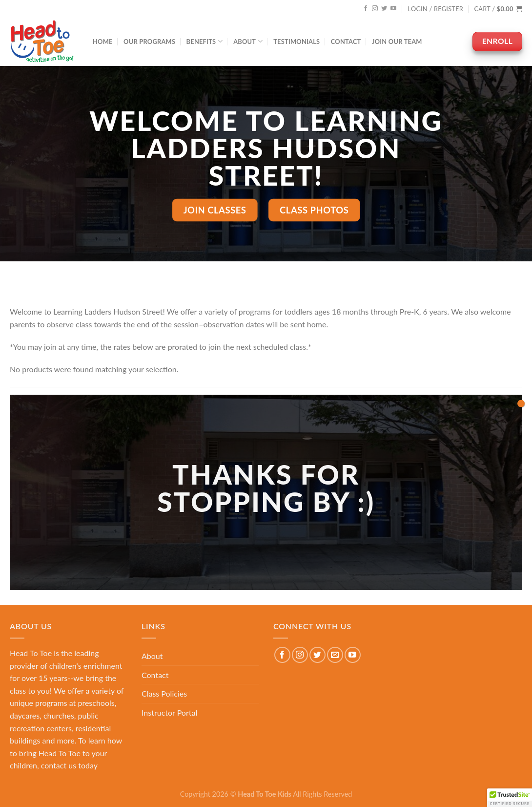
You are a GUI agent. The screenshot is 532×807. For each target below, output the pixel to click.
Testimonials (297, 42)
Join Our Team (397, 42)
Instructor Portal (169, 712)
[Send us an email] (335, 655)
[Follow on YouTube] (393, 9)
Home (103, 42)
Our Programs (149, 42)
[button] (510, 798)
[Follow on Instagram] (375, 9)
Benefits (205, 41)
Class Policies (164, 693)
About (248, 41)
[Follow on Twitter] (384, 9)
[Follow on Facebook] (366, 9)
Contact (346, 42)
